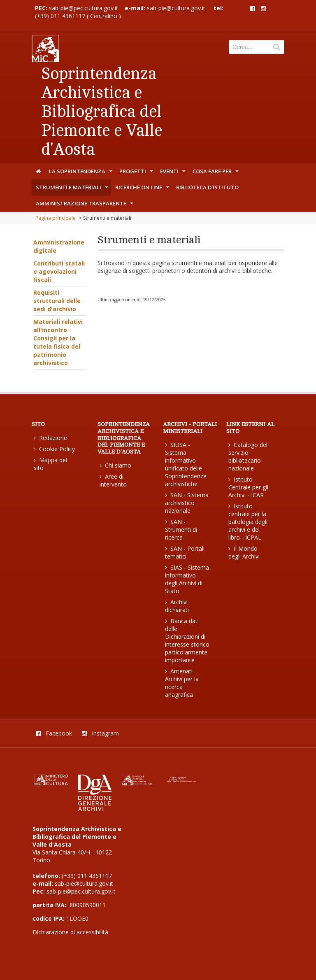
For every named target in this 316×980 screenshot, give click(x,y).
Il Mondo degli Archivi (244, 552)
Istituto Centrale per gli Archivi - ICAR (248, 487)
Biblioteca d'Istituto (207, 187)
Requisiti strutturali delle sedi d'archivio (57, 301)
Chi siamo (115, 465)
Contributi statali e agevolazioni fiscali (59, 271)
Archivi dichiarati (177, 606)
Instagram (100, 733)
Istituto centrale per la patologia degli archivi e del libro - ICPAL (248, 522)
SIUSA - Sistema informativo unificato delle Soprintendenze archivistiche (186, 464)
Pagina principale (56, 218)
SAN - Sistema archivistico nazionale (187, 503)
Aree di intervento (113, 480)
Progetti (137, 173)
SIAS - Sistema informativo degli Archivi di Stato (187, 579)
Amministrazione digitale (59, 246)
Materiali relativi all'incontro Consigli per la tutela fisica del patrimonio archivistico (58, 342)
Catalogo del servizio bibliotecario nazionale (248, 456)
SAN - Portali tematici (185, 552)
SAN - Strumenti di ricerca (181, 530)
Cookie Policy (54, 449)
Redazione (50, 438)
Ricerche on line (143, 189)
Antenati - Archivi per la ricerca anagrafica (182, 683)
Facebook (54, 733)
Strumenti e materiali (73, 189)
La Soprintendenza (81, 173)
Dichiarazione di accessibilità (70, 932)
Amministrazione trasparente (85, 205)
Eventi (174, 173)
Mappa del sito (50, 464)
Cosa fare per (216, 173)
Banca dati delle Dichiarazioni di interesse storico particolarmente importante (187, 640)
